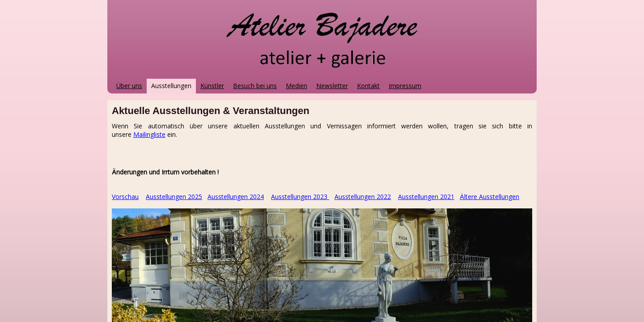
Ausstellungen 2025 (174, 197)
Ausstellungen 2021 (426, 197)
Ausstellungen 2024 (236, 197)
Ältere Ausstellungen (489, 197)
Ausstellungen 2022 (363, 197)
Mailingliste (149, 134)
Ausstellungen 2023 (299, 197)
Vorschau (125, 197)
